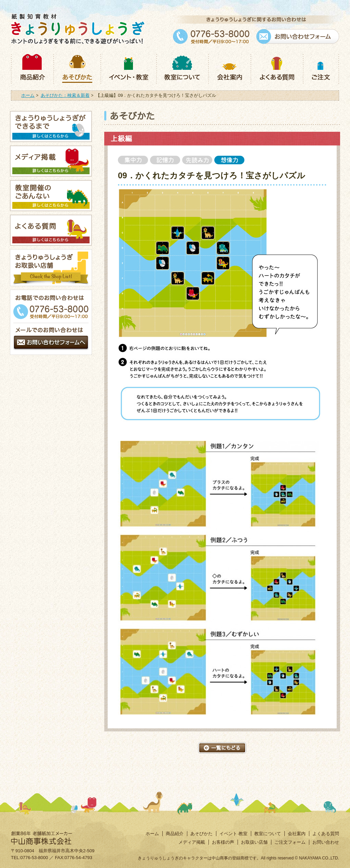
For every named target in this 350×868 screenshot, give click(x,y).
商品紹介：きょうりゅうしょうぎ (32, 68)
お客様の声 (223, 842)
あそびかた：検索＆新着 (65, 95)
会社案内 (297, 834)
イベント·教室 (233, 834)
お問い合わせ (326, 842)
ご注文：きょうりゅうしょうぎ (321, 68)
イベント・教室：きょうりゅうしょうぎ (128, 68)
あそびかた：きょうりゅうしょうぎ (77, 68)
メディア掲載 (192, 842)
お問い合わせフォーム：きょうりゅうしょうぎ (298, 36)
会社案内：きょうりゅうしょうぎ (229, 68)
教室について (268, 834)
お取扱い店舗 (254, 842)
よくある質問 (326, 834)
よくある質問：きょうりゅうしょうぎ (277, 68)
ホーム (28, 95)
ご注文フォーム (290, 842)
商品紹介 (175, 834)
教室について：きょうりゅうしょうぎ (182, 68)
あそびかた (201, 834)
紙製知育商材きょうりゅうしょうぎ (78, 29)
